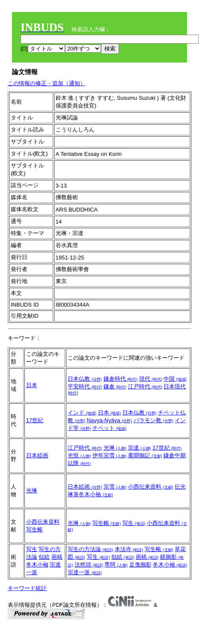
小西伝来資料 (151, 487)
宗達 (140, 448)
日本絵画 (37, 455)
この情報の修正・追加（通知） (47, 83)
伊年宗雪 (110, 455)
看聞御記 (145, 455)
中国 (175, 379)
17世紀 (35, 420)
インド (82, 413)
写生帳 (34, 529)
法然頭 (89, 565)
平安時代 (85, 386)
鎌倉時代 (121, 379)
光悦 (79, 455)
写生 (134, 523)
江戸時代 (145, 386)
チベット (110, 428)
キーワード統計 (27, 588)
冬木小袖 (37, 565)
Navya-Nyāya (110, 420)
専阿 (116, 565)
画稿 (57, 557)
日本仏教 (85, 379)
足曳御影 (140, 565)
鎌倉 (115, 386)
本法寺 (129, 549)
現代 (151, 379)
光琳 (115, 448)
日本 (32, 385)
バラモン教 (153, 420)
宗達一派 (85, 572)
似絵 (44, 557)
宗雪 (115, 487)
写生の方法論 (90, 549)
